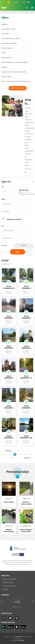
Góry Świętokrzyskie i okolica (11, 38)
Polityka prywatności (9, 586)
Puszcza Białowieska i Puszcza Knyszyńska (15, 62)
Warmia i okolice (7, 77)
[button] (29, 2)
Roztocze (4, 67)
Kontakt (5, 589)
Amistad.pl (21, 640)
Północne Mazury (7, 57)
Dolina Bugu (5, 34)
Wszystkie (4, 24)
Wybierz (24, 246)
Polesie (4, 53)
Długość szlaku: (24, 190)
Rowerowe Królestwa (10, 579)
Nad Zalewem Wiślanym (9, 43)
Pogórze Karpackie (7, 48)
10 (12, 458)
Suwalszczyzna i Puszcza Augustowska (14, 72)
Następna (27, 458)
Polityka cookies (8, 582)
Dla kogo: (4, 245)
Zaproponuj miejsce (18, 88)
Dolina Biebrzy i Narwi (8, 29)
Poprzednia (8, 451)
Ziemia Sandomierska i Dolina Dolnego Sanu (16, 81)
